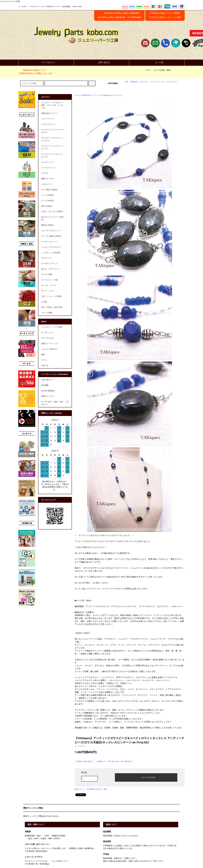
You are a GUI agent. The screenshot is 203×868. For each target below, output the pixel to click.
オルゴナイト (173, 82)
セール (44, 360)
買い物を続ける (127, 761)
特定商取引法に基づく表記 (97, 789)
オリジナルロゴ (48, 338)
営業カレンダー (48, 396)
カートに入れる (146, 777)
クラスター (144, 82)
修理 (43, 355)
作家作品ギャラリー (90, 95)
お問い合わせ (101, 62)
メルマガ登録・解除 (162, 70)
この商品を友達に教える (84, 761)
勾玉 (126, 82)
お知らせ (45, 365)
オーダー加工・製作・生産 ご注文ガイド (55, 403)
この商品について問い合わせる (107, 761)
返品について (80, 789)
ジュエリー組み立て (49, 349)
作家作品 (134, 82)
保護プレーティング (49, 344)
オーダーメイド (48, 333)
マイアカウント (46, 62)
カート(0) (157, 62)
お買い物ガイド (48, 380)
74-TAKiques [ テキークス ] (112, 95)
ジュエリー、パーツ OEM (52, 327)
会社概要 (45, 385)
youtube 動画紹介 (48, 391)
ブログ (148, 70)
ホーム (77, 95)
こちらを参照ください (60, 861)
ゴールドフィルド (158, 82)
